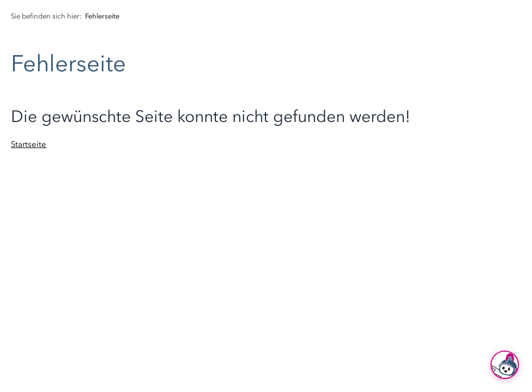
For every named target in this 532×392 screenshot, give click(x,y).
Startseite (29, 144)
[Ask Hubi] (505, 365)
